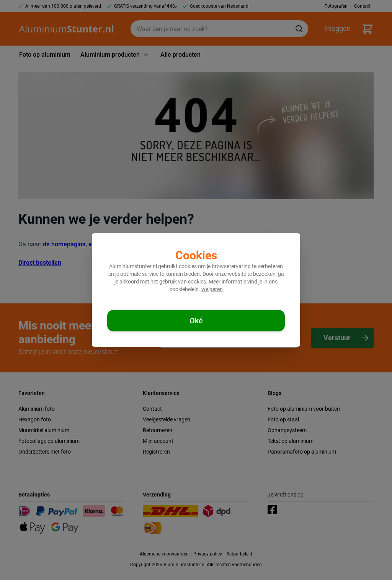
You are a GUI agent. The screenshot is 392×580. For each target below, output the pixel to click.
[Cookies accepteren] (196, 321)
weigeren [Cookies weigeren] (212, 289)
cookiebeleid (184, 289)
